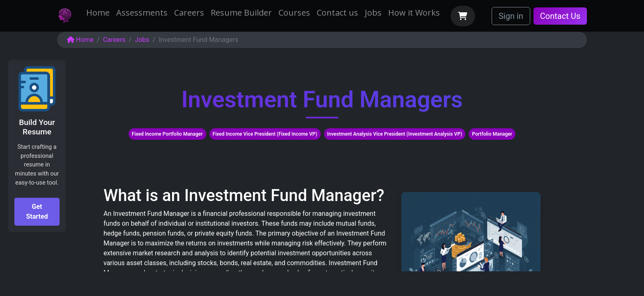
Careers (114, 40)
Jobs (142, 40)
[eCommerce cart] (463, 16)
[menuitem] (98, 13)
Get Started (37, 212)
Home (80, 40)
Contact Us (560, 16)
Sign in (511, 16)
